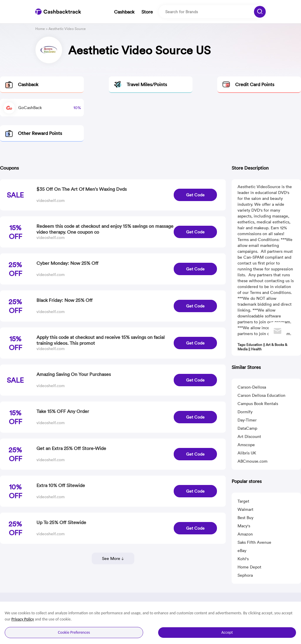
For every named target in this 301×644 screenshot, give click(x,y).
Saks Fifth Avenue (254, 542)
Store (147, 12)
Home (40, 29)
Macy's (244, 526)
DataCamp (247, 428)
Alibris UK (247, 453)
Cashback (124, 12)
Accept (227, 632)
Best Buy (245, 518)
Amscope (246, 445)
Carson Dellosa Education (261, 395)
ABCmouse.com (252, 461)
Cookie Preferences (74, 632)
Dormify (245, 412)
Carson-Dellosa (252, 387)
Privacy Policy (23, 619)
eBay (242, 551)
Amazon (245, 534)
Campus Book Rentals (258, 404)
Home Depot (249, 567)
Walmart (245, 509)
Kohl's (243, 559)
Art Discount (249, 436)
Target (243, 501)
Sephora (245, 575)
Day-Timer (247, 420)
